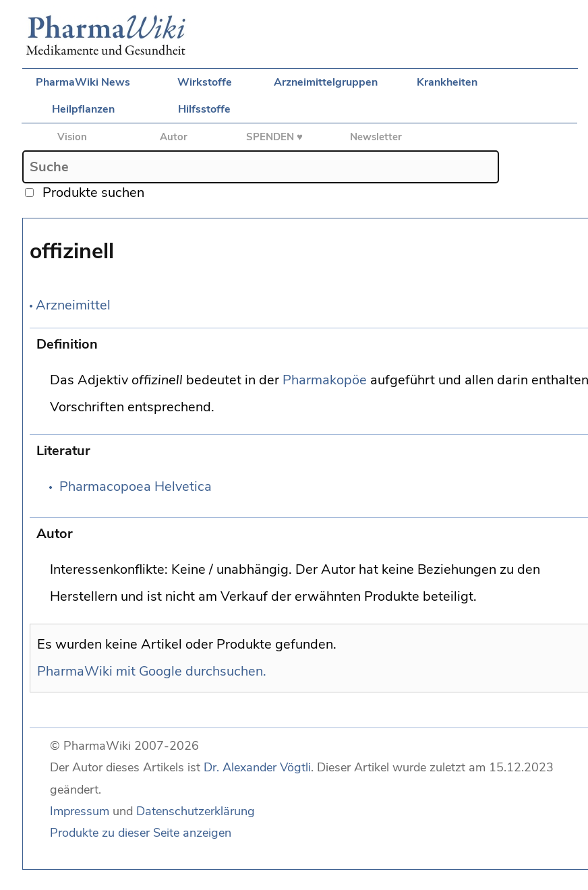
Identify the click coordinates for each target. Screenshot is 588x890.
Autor (174, 137)
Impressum (80, 811)
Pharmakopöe (325, 380)
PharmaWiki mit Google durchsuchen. (152, 671)
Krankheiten (447, 82)
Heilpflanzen (83, 109)
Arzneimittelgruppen (326, 82)
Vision (72, 137)
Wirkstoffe (205, 82)
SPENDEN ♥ (274, 137)
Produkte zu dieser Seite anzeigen (141, 833)
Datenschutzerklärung (196, 811)
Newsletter (376, 137)
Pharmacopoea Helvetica (136, 486)
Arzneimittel (73, 305)
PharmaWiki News (83, 82)
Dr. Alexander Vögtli (257, 767)
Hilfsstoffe (204, 109)
